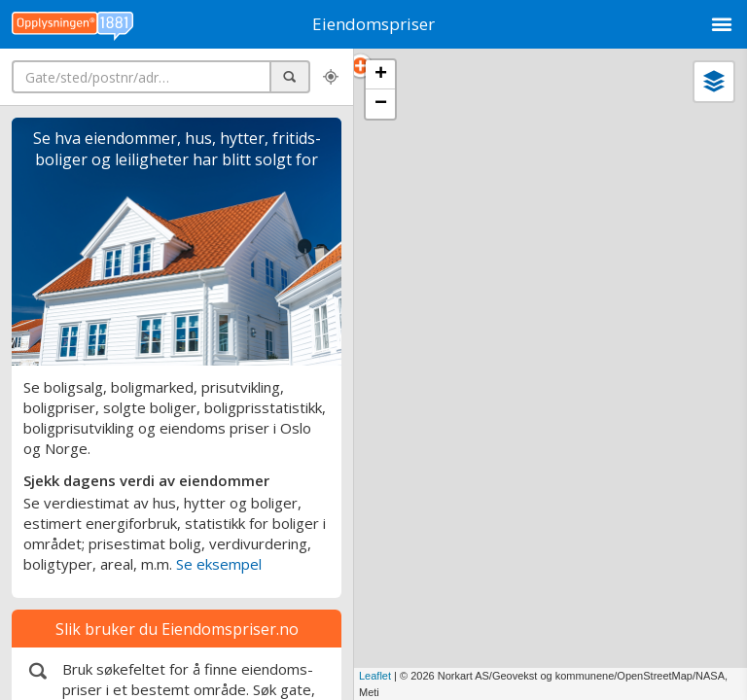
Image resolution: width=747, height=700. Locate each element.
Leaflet (375, 676)
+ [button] (381, 75)
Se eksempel (219, 564)
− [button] (381, 104)
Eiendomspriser (373, 24)
